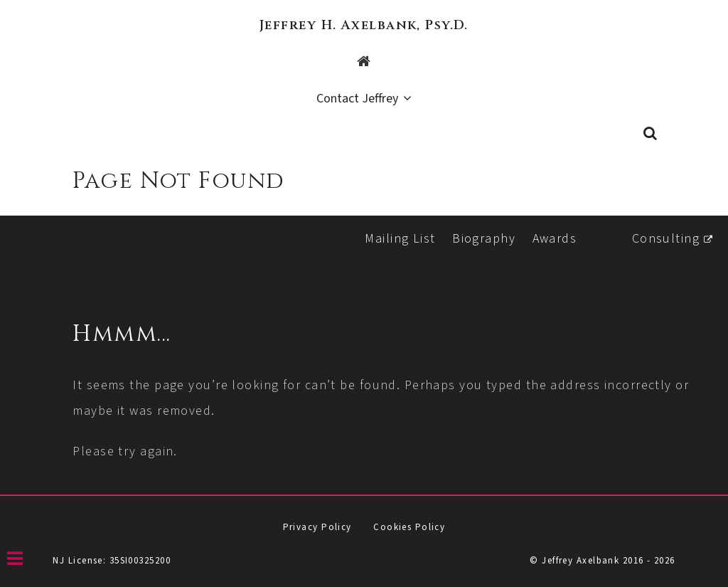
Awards (555, 239)
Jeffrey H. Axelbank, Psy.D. (364, 25)
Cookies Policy (409, 527)
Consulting (666, 239)
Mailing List (400, 239)
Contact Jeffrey (357, 99)
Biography (484, 239)
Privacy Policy (317, 527)
